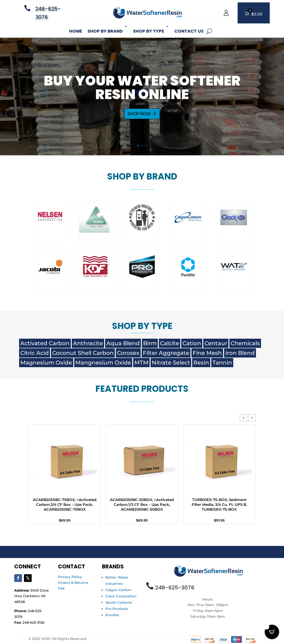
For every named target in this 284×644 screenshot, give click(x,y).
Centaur (216, 343)
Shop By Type (149, 31)
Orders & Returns (73, 583)
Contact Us (189, 31)
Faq (61, 588)
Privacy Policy (70, 577)
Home (76, 31)
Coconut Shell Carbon (83, 353)
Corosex (128, 353)
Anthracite (88, 343)
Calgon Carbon (118, 590)
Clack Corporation (121, 596)
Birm (150, 343)
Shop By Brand (105, 31)
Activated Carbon (45, 343)
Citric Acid (35, 353)
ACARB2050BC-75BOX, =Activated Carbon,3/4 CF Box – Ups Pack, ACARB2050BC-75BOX (65, 504)
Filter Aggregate (166, 353)
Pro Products (117, 609)
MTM (141, 363)
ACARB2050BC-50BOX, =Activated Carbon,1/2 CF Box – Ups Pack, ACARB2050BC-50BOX (142, 504)
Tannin (222, 363)
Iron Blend (240, 353)
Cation (192, 343)
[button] (252, 418)
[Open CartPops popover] (272, 632)
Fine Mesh (207, 353)
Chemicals (245, 343)
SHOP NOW (139, 122)
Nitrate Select (171, 363)
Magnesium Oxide (46, 363)
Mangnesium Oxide (103, 363)
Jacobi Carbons (119, 602)
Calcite (170, 343)
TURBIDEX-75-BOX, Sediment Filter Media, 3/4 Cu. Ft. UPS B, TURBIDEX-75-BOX (219, 504)
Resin (201, 363)
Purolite (112, 615)
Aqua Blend (123, 343)
